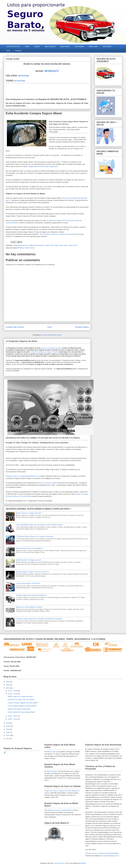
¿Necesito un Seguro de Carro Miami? (21, 700)
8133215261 (20, 81)
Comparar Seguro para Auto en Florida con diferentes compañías (39, 619)
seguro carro (73, 245)
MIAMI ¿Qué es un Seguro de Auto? (29, 513)
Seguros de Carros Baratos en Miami (29, 607)
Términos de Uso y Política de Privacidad (100, 853)
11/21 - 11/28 (13, 691)
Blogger (83, 863)
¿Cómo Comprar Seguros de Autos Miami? (23, 703)
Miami (27, 46)
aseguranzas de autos (36, 245)
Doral (8, 51)
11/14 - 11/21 (13, 694)
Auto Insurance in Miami (48, 483)
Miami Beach (65, 46)
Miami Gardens (50, 46)
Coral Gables (79, 46)
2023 (8, 682)
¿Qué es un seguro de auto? (51, 348)
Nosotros (18, 51)
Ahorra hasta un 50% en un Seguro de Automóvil (57, 234)
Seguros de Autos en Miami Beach (60, 810)
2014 (8, 732)
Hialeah (37, 46)
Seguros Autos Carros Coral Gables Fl (29, 548)
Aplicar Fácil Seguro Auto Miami (19, 709)
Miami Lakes (93, 46)
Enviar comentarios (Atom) (52, 335)
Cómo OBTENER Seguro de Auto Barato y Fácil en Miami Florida (39, 525)
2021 (8, 688)
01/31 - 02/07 (13, 716)
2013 (8, 735)
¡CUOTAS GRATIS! (13, 46)
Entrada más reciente (15, 327)
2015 (8, 729)
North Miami (107, 46)
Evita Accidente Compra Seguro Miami (21, 712)
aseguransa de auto (20, 245)
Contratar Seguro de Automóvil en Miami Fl (31, 595)
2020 (8, 723)
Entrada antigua (82, 327)
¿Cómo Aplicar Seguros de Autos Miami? (22, 706)
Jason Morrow (59, 863)
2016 (8, 726)
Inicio (49, 327)
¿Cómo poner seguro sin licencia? (28, 583)
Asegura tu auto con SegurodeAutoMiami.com (22, 476)
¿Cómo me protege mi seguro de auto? (44, 352)
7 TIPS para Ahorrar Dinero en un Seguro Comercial (34, 537)
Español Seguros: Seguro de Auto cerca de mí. (33, 572)
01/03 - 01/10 (13, 719)
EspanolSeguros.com (111, 856)
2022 (8, 685)
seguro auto (49, 245)
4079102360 (24, 76)
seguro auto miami (61, 245)
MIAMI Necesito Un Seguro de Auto (28, 560)
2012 (8, 739)
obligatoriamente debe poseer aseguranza (43, 166)
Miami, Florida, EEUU (27, 248)
